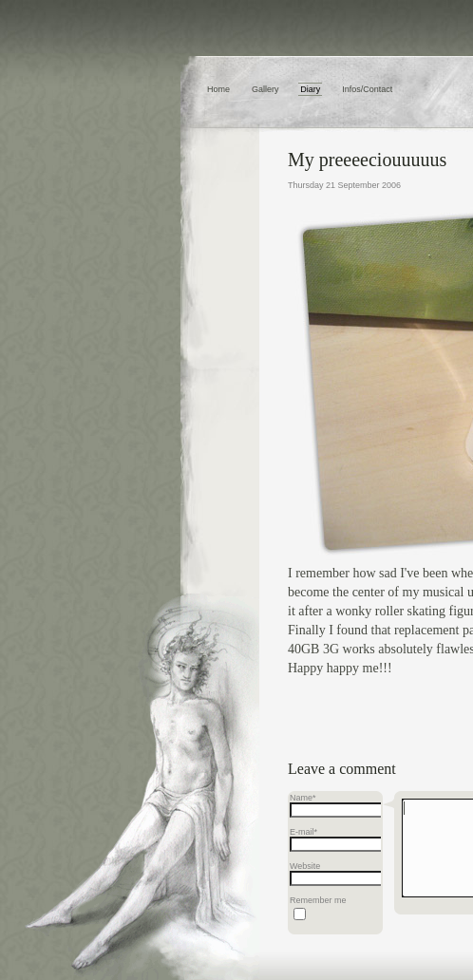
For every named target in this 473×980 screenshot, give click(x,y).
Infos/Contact (367, 89)
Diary (310, 89)
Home (218, 89)
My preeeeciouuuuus (367, 160)
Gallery (265, 89)
